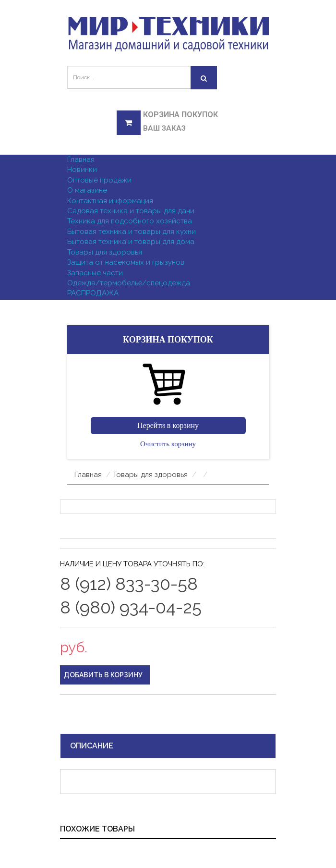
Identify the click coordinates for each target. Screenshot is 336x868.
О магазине (87, 190)
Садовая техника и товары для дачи (131, 211)
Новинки (82, 170)
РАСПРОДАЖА (93, 293)
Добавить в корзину (103, 675)
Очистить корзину (168, 444)
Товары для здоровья (105, 252)
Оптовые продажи (99, 180)
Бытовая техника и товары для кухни (132, 232)
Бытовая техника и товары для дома (131, 242)
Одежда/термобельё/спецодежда (129, 283)
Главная (81, 159)
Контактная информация (110, 201)
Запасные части (95, 273)
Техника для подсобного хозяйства (130, 221)
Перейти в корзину (168, 425)
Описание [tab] (92, 746)
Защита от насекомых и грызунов (126, 262)
